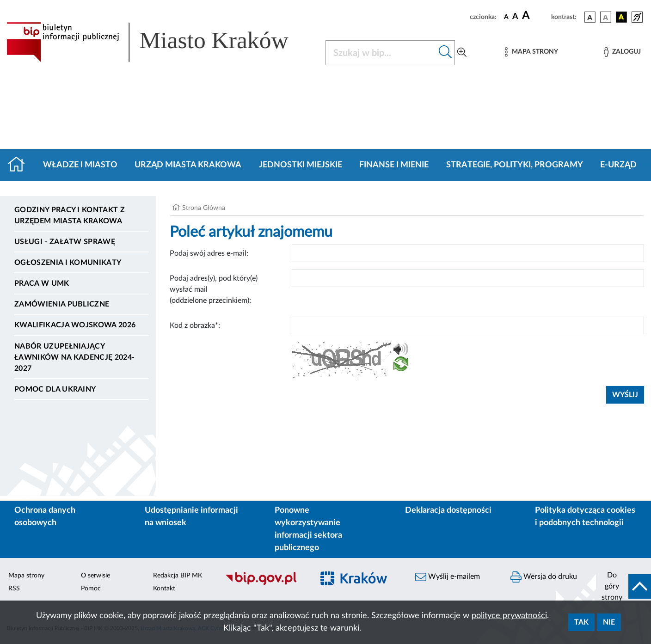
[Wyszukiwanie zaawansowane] (462, 53)
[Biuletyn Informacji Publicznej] (264, 583)
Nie (609, 622)
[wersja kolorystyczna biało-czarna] (606, 17)
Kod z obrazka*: (195, 325)
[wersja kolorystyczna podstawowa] (590, 17)
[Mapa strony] (531, 52)
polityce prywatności (509, 616)
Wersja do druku (544, 577)
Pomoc (91, 589)
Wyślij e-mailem (448, 577)
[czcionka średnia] (515, 17)
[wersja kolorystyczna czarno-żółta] (621, 17)
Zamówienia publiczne (62, 304)
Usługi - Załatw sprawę (65, 242)
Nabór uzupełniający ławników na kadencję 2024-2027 (74, 357)
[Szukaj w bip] (445, 53)
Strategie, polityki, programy (515, 165)
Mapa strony (26, 576)
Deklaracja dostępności (448, 510)
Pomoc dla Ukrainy (55, 389)
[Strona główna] (20, 165)
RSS (14, 589)
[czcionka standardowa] (506, 17)
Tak (581, 622)
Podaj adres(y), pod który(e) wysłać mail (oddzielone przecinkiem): (214, 289)
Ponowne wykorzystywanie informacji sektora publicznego (308, 529)
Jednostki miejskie (301, 165)
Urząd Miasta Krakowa (188, 165)
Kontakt (164, 589)
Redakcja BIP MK (178, 576)
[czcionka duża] (535, 16)
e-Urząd (618, 165)
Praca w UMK (42, 283)
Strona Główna (204, 208)
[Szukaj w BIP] (381, 53)
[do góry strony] (623, 586)
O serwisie (95, 576)
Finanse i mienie (394, 165)
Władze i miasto (80, 165)
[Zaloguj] (622, 52)
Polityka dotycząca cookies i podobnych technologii (585, 517)
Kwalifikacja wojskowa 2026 (75, 325)
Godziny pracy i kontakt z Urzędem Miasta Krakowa (70, 215)
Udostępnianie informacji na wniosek (191, 517)
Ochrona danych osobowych (45, 517)
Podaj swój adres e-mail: (209, 253)
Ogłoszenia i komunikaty (68, 263)
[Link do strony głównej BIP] (160, 42)
